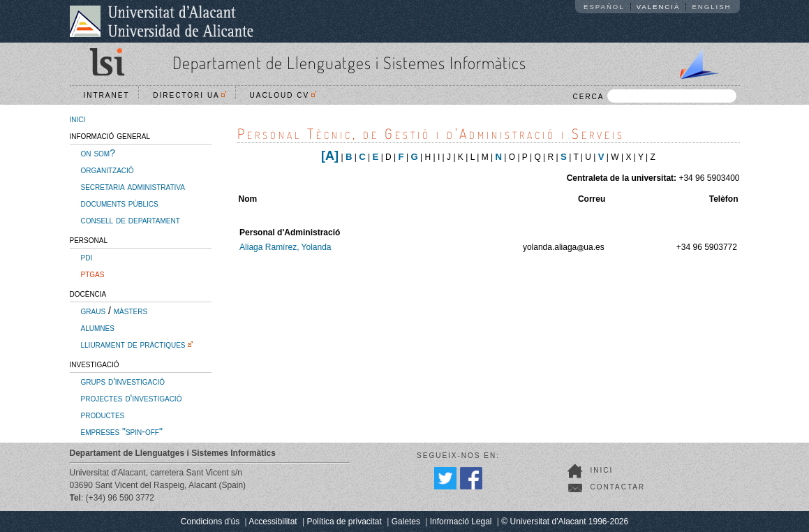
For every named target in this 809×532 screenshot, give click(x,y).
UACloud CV (283, 95)
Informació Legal (461, 522)
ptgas (93, 274)
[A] (330, 156)
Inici (602, 470)
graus (94, 311)
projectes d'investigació (132, 398)
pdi (87, 257)
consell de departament (131, 220)
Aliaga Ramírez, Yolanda (285, 247)
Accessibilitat (273, 522)
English (711, 7)
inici (78, 119)
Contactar (618, 487)
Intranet (107, 95)
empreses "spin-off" (122, 431)
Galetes (406, 522)
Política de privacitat (344, 522)
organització (107, 170)
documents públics (120, 203)
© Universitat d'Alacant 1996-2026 (565, 522)
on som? (98, 153)
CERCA (654, 96)
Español (604, 7)
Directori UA (190, 95)
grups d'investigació (123, 381)
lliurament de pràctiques (133, 344)
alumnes (98, 327)
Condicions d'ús (210, 522)
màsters (131, 311)
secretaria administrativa (133, 186)
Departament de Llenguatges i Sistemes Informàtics (349, 62)
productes (103, 415)
